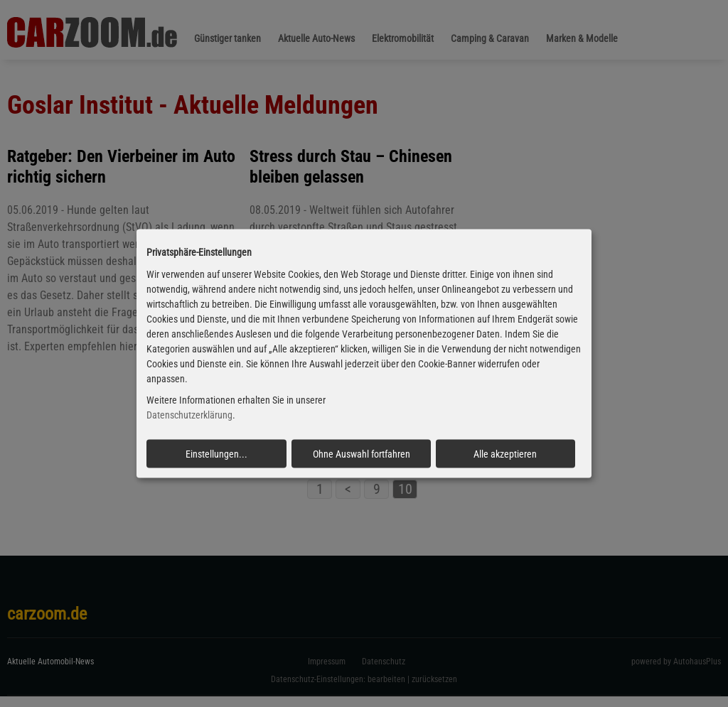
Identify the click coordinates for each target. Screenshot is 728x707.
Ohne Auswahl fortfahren (362, 454)
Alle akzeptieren (505, 454)
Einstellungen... (216, 454)
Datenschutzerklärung (189, 415)
